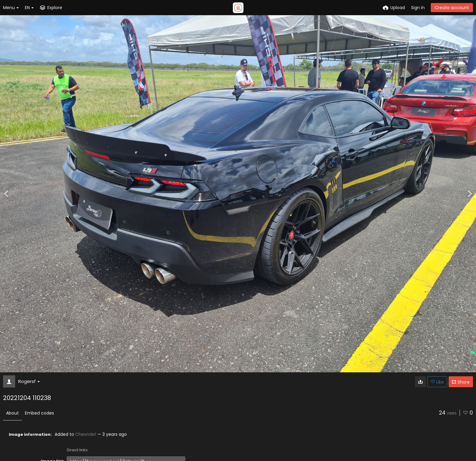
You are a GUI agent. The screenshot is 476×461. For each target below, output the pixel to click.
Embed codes (39, 413)
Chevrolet (86, 434)
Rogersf (29, 381)
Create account (452, 8)
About (12, 413)
